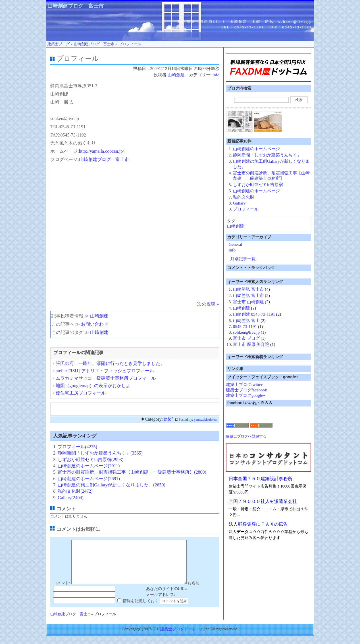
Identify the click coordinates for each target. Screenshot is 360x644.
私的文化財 (244, 197)
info (216, 75)
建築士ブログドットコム (182, 638)
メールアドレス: (161, 603)
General (235, 244)
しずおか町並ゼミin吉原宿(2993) (90, 460)
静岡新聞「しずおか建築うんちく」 (267, 155)
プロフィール (246, 209)
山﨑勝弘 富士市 (248, 296)
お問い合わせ (95, 324)
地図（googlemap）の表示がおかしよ (93, 386)
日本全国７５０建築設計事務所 (261, 479)
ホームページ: (64, 151)
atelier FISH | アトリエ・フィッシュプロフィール (105, 371)
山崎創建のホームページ (256, 149)
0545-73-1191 (245, 327)
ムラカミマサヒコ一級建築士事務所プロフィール (106, 378)
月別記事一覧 (243, 259)
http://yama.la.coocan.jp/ (102, 151)
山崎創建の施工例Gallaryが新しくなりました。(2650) (112, 485)
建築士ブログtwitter (244, 385)
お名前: (194, 592)
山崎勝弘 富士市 (248, 289)
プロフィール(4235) (77, 447)
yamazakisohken (205, 420)
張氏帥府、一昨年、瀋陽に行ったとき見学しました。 (110, 363)
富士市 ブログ (246, 338)
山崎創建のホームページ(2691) (89, 479)
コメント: (62, 592)
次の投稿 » (208, 304)
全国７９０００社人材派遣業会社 (263, 501)
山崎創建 (176, 75)
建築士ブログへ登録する (246, 436)
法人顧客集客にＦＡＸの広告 (258, 524)
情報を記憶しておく (141, 609)
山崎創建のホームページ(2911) (89, 466)
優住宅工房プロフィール (81, 393)
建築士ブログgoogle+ (246, 395)
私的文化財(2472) (75, 491)
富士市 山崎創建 (248, 302)
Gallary (239, 203)
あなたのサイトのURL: (167, 597)
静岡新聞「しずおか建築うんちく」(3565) (100, 453)
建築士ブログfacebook (246, 390)
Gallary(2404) (71, 498)
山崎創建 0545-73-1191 (254, 314)
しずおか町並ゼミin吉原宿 (258, 185)
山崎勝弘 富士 (246, 321)
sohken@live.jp (246, 332)
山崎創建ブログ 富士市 (76, 6)
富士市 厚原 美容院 (251, 344)
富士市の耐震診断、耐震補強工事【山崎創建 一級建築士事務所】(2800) (132, 472)
